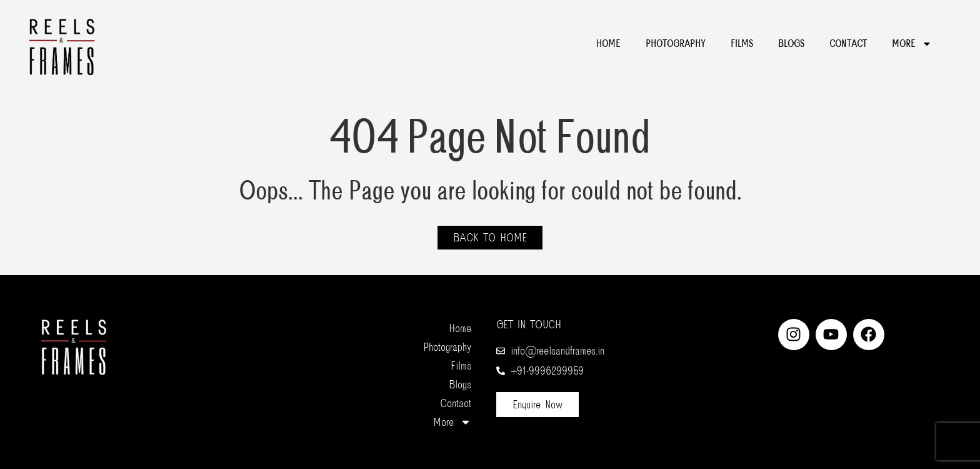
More (912, 44)
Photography (676, 44)
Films (742, 44)
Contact (848, 44)
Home (608, 44)
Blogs (791, 44)
